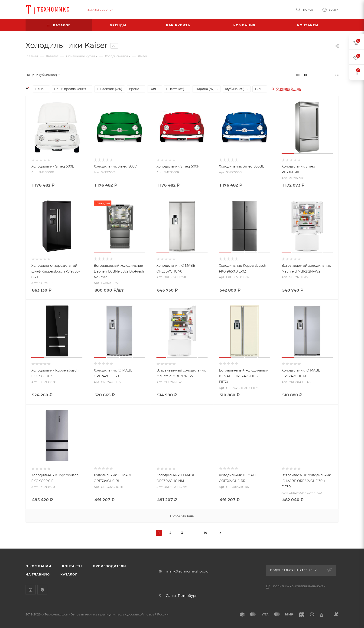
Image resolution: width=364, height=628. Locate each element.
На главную (38, 574)
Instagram (31, 590)
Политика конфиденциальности (299, 587)
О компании (38, 566)
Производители (109, 566)
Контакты (72, 566)
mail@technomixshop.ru (187, 571)
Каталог (69, 574)
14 (205, 533)
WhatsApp (42, 590)
